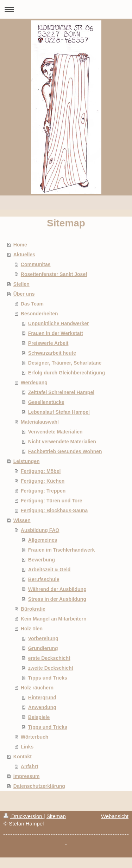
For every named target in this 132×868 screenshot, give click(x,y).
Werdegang (34, 382)
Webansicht (115, 816)
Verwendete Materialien (55, 432)
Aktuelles (24, 255)
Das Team (32, 304)
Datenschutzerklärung (39, 786)
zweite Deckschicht (51, 668)
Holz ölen (32, 629)
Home (20, 245)
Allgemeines (43, 540)
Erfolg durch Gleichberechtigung (67, 373)
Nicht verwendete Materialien (62, 442)
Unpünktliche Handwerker (59, 323)
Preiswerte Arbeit (48, 343)
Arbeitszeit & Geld (49, 570)
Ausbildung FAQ (40, 530)
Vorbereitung (43, 638)
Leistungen (27, 461)
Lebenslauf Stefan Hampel (59, 412)
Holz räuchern (37, 688)
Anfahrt (30, 766)
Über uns (24, 294)
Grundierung (43, 648)
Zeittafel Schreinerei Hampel (61, 392)
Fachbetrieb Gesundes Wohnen (65, 451)
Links (27, 747)
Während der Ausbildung (57, 589)
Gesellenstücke (46, 402)
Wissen (22, 520)
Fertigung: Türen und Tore (52, 501)
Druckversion (24, 816)
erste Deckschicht (49, 658)
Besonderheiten (39, 314)
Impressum (27, 776)
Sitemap (56, 816)
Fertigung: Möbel (41, 471)
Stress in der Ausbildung (57, 599)
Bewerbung (42, 560)
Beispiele (39, 717)
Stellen (21, 284)
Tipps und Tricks (48, 678)
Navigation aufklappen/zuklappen (66, 9)
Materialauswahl (40, 422)
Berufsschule (44, 579)
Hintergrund (42, 697)
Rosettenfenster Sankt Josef (54, 274)
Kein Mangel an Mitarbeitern (54, 619)
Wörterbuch (35, 737)
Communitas (36, 264)
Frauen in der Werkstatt (56, 333)
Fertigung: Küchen (43, 481)
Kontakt (23, 757)
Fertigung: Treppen (43, 491)
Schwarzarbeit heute (52, 353)
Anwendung (42, 707)
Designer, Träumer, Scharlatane (65, 363)
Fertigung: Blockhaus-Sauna (54, 510)
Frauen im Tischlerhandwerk (62, 550)
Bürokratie (33, 609)
